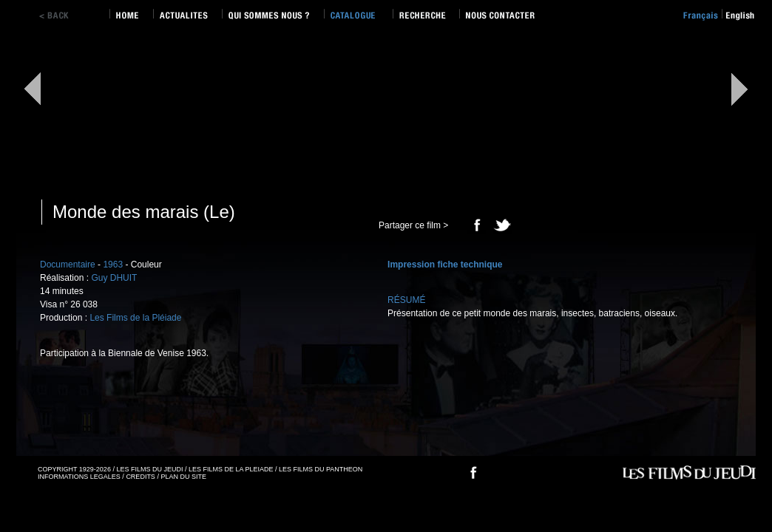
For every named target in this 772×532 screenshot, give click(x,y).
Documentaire (68, 265)
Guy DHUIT (114, 278)
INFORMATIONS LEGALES (79, 477)
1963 (113, 265)
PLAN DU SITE (183, 477)
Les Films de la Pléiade (135, 318)
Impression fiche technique (445, 265)
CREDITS (140, 477)
